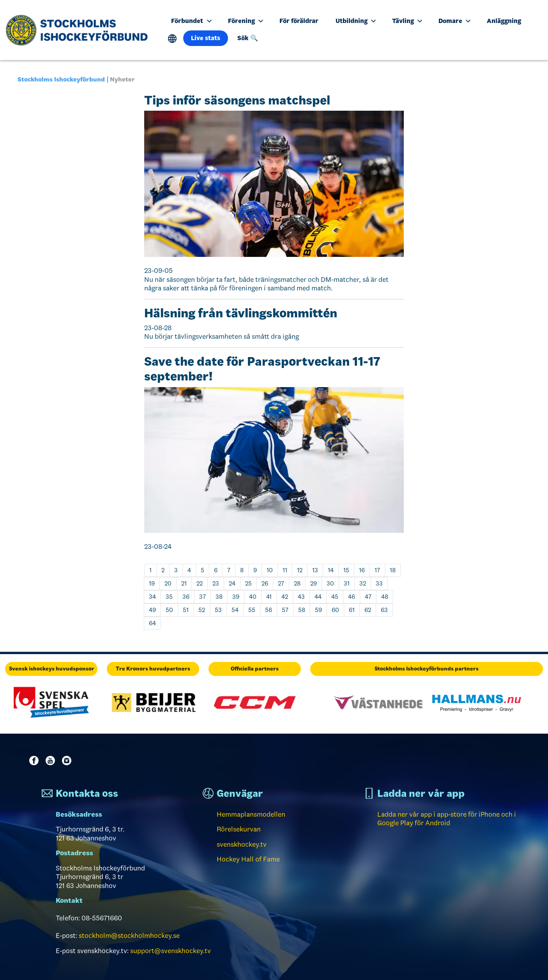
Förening (246, 21)
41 (269, 597)
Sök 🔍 (248, 38)
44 (318, 597)
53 (218, 610)
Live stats (206, 38)
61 (352, 610)
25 (248, 583)
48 (385, 597)
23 (216, 583)
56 (269, 610)
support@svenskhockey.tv (171, 951)
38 (219, 597)
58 (302, 610)
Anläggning (504, 21)
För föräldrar (299, 21)
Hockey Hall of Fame (248, 859)
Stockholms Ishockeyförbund (61, 79)
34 (152, 597)
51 (186, 610)
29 (314, 583)
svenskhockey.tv (242, 844)
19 (152, 583)
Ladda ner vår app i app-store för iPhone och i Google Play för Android (447, 819)
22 (200, 583)
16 (362, 570)
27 (281, 583)
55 (252, 610)
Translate (172, 39)
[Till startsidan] (80, 30)
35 (169, 597)
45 (335, 597)
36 (186, 597)
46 (352, 597)
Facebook (35, 761)
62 (368, 610)
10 (270, 570)
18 (393, 570)
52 (202, 610)
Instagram (68, 761)
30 (330, 583)
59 (318, 610)
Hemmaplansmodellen (251, 814)
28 (297, 583)
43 (301, 597)
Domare (454, 21)
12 (300, 570)
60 (335, 610)
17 (377, 570)
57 (285, 610)
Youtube (52, 761)
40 (253, 597)
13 (315, 570)
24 (232, 583)
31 (347, 583)
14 (331, 570)
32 (363, 583)
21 (184, 583)
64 (152, 623)
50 (169, 610)
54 (235, 610)
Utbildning (356, 21)
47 (368, 597)
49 (152, 610)
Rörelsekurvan (239, 829)
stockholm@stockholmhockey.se (129, 936)
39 (236, 597)
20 (168, 583)
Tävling (407, 21)
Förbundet (191, 21)
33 (379, 583)
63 (384, 610)
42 (285, 597)
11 (285, 570)
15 (346, 570)
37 (202, 597)
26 (265, 583)
